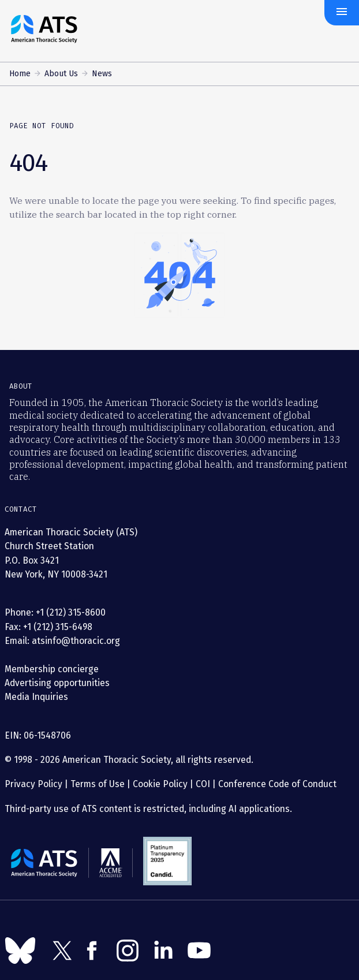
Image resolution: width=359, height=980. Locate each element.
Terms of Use (98, 784)
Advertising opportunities (57, 683)
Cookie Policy (160, 784)
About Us (61, 74)
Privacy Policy (33, 784)
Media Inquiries (36, 697)
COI (203, 784)
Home (20, 74)
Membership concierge (52, 669)
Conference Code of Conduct (276, 784)
